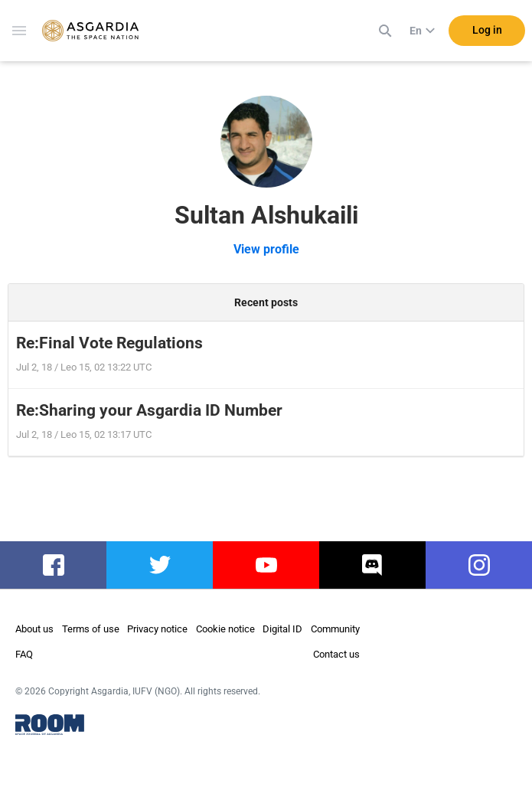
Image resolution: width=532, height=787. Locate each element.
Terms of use (91, 629)
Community (335, 629)
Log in (487, 30)
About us (34, 629)
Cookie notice (225, 629)
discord (372, 565)
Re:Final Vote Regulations (109, 343)
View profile (266, 249)
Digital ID (282, 629)
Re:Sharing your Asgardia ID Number (149, 410)
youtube (266, 565)
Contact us (336, 654)
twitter (160, 565)
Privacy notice (157, 629)
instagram (479, 565)
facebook (53, 565)
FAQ (24, 654)
